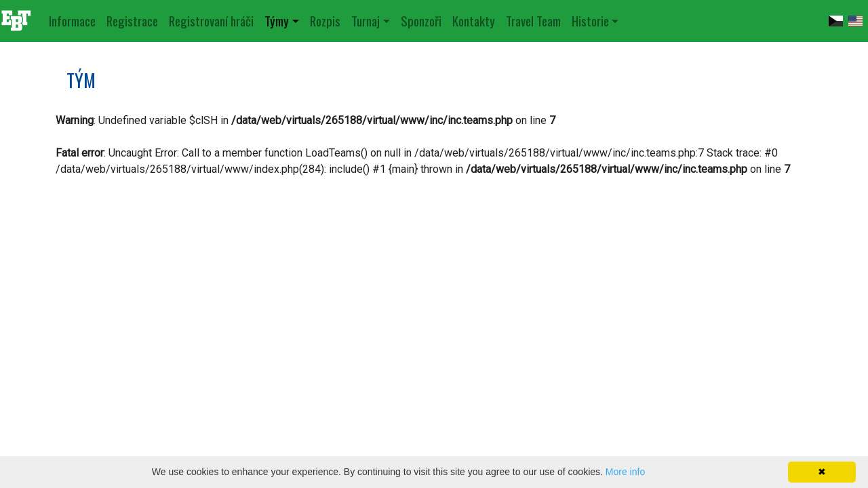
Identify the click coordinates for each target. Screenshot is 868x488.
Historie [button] (590, 21)
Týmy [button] (277, 21)
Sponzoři (421, 21)
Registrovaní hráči (211, 21)
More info (625, 472)
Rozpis (325, 21)
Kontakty (474, 21)
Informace (72, 21)
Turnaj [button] (366, 21)
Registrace (132, 21)
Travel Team (533, 21)
